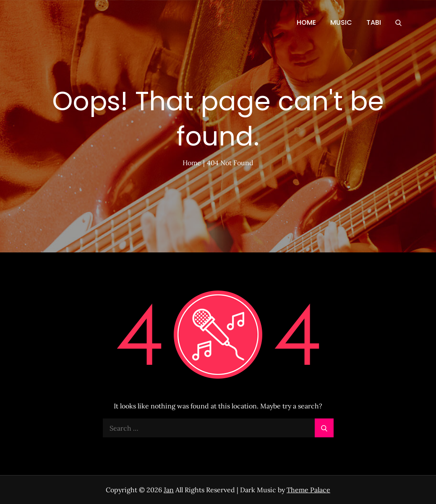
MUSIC (341, 22)
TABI (374, 22)
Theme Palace (308, 490)
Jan (169, 490)
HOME (306, 22)
